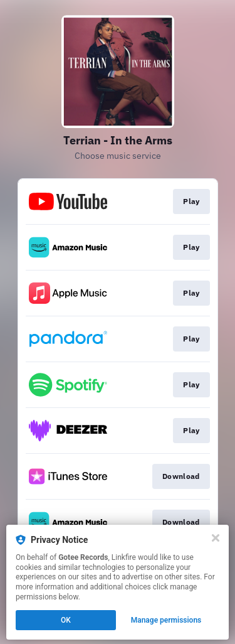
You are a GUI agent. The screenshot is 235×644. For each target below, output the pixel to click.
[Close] (216, 538)
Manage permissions (166, 620)
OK (66, 620)
